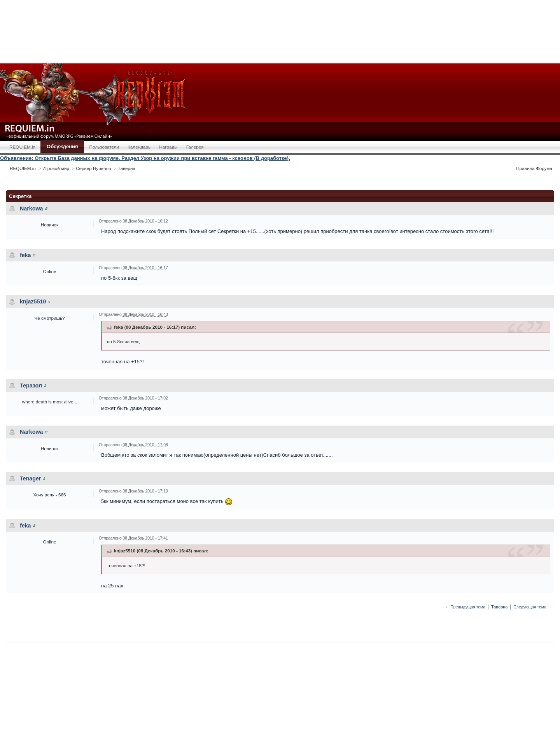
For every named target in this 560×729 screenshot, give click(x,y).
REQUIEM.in (22, 147)
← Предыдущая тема (465, 607)
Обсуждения (62, 146)
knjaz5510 (33, 301)
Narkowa (31, 209)
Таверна (127, 168)
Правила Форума (534, 168)
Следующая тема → (532, 607)
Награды (168, 147)
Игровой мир (56, 168)
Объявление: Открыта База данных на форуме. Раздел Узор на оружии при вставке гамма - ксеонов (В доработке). (145, 158)
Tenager (31, 478)
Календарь (139, 147)
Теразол (31, 386)
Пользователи (104, 147)
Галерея (195, 147)
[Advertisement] (280, 31)
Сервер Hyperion (94, 168)
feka (25, 255)
